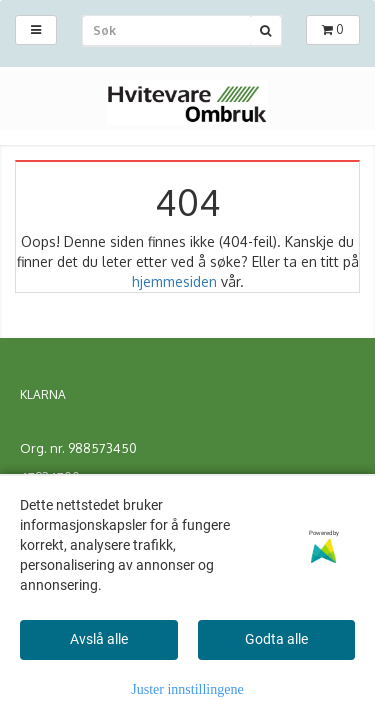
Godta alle (276, 639)
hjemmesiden (174, 281)
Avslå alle (99, 639)
